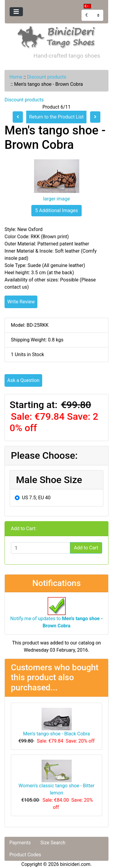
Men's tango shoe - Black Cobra (56, 734)
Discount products (47, 77)
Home (16, 77)
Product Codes (25, 855)
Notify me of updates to (56, 616)
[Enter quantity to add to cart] (41, 548)
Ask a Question (23, 380)
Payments (20, 843)
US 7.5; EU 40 (36, 498)
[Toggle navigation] (16, 12)
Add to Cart (86, 548)
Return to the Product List (56, 117)
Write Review (21, 302)
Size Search (53, 843)
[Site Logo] (57, 36)
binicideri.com (75, 864)
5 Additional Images (57, 210)
